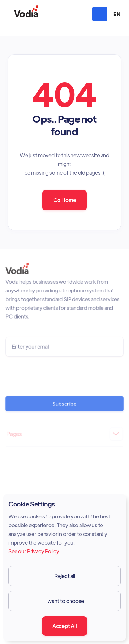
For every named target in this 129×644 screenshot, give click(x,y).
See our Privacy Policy (34, 551)
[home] (26, 14)
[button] (100, 14)
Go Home (65, 200)
